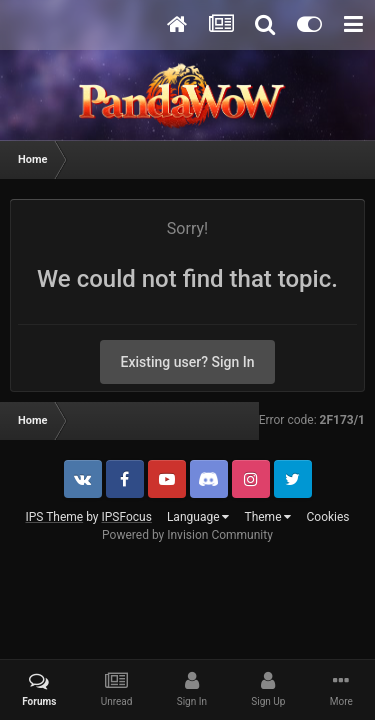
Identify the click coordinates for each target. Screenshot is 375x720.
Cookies (327, 517)
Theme (267, 517)
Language (198, 517)
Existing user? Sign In (188, 362)
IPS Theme (54, 517)
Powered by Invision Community (187, 535)
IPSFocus (127, 517)
